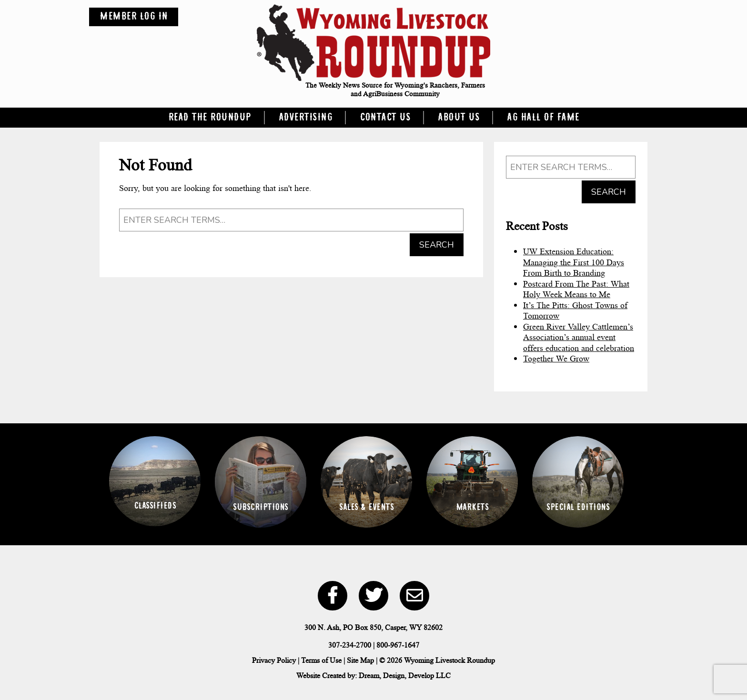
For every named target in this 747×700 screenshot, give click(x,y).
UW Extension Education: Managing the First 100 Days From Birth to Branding (574, 262)
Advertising (306, 118)
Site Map (360, 660)
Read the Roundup (210, 118)
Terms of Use (321, 660)
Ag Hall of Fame (543, 118)
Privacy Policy (274, 660)
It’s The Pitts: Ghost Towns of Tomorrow (575, 311)
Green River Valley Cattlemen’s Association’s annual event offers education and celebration (579, 337)
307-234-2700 (350, 645)
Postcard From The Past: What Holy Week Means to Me (576, 289)
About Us (459, 118)
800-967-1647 (398, 645)
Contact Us (385, 118)
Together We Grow (556, 359)
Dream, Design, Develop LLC (405, 675)
